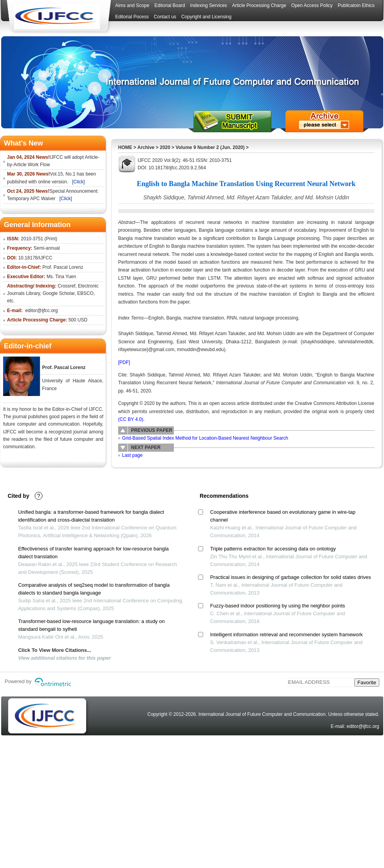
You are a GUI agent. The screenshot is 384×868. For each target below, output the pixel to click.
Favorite (367, 683)
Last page (132, 455)
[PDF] (124, 362)
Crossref (66, 286)
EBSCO (85, 293)
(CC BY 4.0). (131, 419)
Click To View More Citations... (54, 650)
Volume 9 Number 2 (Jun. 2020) (210, 147)
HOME (125, 147)
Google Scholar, (59, 293)
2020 (165, 147)
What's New (23, 143)
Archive (146, 147)
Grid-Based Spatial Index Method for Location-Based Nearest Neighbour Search (205, 438)
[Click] (79, 182)
